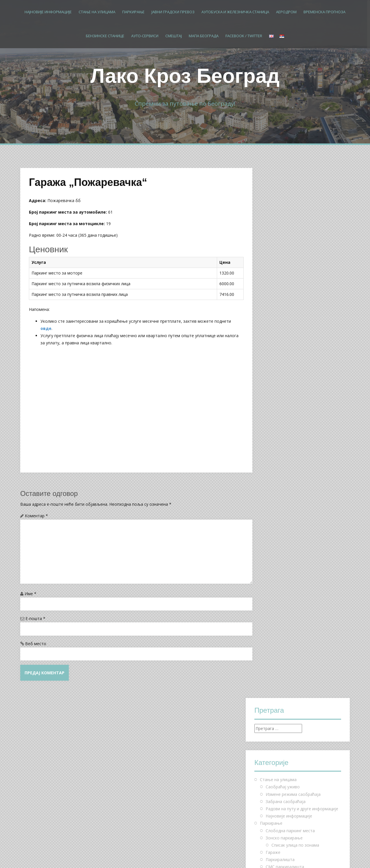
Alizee (105, 855)
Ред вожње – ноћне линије (292, 424)
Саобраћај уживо (283, 257)
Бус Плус (274, 468)
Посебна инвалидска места (298, 380)
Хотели (273, 519)
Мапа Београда (204, 36)
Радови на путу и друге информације (302, 279)
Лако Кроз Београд (185, 76)
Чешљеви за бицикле (286, 395)
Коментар (36, 516)
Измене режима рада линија (294, 439)
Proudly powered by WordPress (50, 855)
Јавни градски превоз (173, 12)
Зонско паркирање (284, 308)
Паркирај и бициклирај (288, 388)
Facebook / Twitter (244, 36)
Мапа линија (278, 453)
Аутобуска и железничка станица (235, 12)
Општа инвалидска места (296, 373)
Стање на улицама (97, 12)
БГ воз (272, 446)
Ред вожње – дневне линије (293, 417)
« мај (259, 753)
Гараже (273, 322)
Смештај (174, 36)
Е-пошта (35, 618)
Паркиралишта (280, 330)
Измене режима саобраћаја (293, 264)
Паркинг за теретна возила (293, 402)
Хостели (274, 526)
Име (30, 594)
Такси (271, 460)
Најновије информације (48, 12)
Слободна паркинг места (290, 300)
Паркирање (133, 12)
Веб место (36, 644)
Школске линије (281, 431)
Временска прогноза (324, 12)
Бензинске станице (105, 36)
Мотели (273, 533)
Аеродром (286, 12)
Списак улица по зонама (295, 315)
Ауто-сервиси (145, 36)
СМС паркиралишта (285, 337)
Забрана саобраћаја (286, 271)
